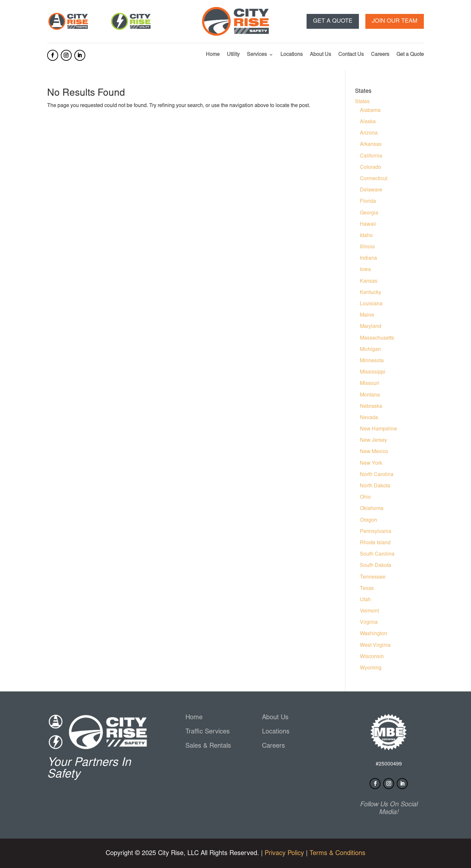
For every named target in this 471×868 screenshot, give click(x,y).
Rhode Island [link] (375, 543)
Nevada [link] (369, 418)
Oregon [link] (368, 520)
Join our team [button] (395, 21)
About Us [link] (320, 55)
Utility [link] (233, 55)
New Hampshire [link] (378, 429)
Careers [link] (380, 55)
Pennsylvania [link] (376, 532)
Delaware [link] (371, 190)
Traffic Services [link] (208, 732)
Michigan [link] (370, 350)
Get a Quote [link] (410, 55)
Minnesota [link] (372, 361)
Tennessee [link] (373, 577)
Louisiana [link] (371, 304)
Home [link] (213, 55)
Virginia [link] (369, 623)
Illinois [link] (367, 247)
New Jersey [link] (373, 440)
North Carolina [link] (377, 475)
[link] (68, 30)
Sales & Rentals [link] (208, 746)
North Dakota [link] (375, 486)
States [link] (362, 102)
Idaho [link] (366, 236)
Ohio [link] (365, 497)
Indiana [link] (368, 258)
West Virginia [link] (375, 646)
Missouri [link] (370, 384)
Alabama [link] (370, 111)
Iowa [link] (365, 270)
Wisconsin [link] (372, 657)
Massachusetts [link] (377, 338)
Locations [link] (292, 55)
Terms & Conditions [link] (337, 853)
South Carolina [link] (377, 554)
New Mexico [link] (374, 452)
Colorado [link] (371, 168)
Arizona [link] (369, 133)
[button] (53, 55)
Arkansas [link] (371, 145)
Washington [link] (373, 634)
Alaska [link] (368, 122)
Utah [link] (365, 600)
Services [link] (257, 55)
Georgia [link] (369, 213)
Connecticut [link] (374, 179)
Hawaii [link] (368, 224)
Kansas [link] (369, 281)
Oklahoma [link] (372, 509)
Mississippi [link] (373, 372)
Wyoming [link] (371, 668)
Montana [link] (370, 395)
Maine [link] (367, 315)
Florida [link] (368, 201)
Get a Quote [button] (333, 21)
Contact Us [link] (351, 55)
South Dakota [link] (376, 566)
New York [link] (371, 463)
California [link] (371, 156)
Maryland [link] (371, 327)
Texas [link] (367, 589)
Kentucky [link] (371, 293)
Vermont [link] (369, 611)
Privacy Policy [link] (284, 853)
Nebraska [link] (371, 407)
